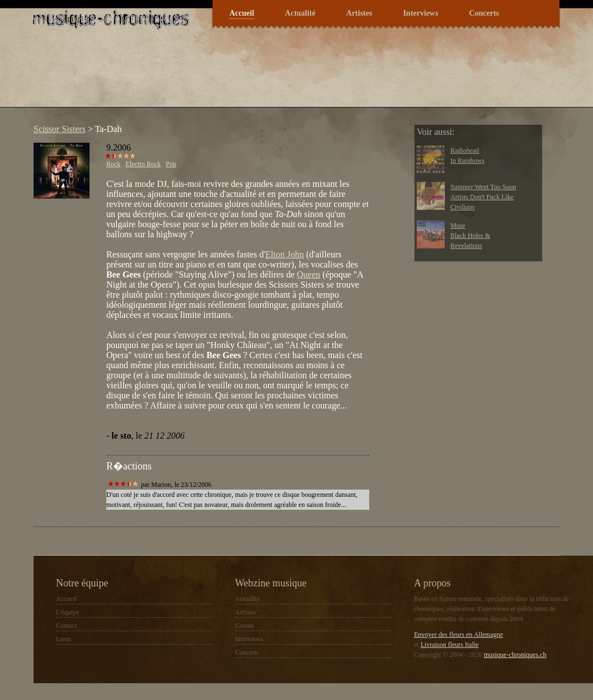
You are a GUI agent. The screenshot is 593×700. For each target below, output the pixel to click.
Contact (66, 626)
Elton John (284, 254)
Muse (458, 225)
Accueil (242, 13)
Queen (309, 274)
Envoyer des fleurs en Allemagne (458, 635)
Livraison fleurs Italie (450, 645)
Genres (244, 626)
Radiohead (465, 151)
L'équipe (67, 612)
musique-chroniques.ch (515, 655)
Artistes (359, 13)
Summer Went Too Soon (483, 187)
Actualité (300, 13)
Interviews (420, 13)
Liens (63, 639)
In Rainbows (467, 161)
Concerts (484, 13)
